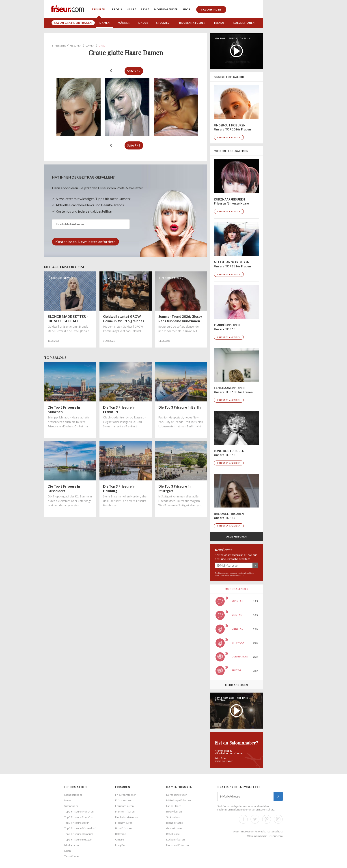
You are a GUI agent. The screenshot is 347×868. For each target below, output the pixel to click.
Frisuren (99, 9)
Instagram (278, 819)
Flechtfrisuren (124, 823)
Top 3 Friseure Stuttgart (78, 839)
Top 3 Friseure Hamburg (79, 834)
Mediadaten (72, 845)
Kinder (143, 23)
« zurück (111, 71)
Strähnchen (173, 817)
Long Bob (121, 845)
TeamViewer (72, 856)
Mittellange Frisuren (179, 800)
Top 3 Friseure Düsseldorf (80, 828)
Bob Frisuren (174, 811)
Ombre (120, 839)
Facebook (243, 819)
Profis (117, 9)
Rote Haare (173, 834)
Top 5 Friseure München (79, 811)
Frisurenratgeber (192, 23)
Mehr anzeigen (237, 685)
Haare (131, 9)
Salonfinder (211, 10)
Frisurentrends (124, 800)
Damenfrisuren (179, 787)
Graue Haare (174, 828)
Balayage (121, 834)
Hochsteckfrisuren (127, 817)
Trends (219, 23)
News (68, 800)
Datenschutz (238, 576)
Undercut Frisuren (178, 845)
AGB (236, 831)
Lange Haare (174, 806)
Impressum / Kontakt (253, 831)
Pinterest (267, 819)
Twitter (255, 819)
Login (68, 851)
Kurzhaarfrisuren (177, 795)
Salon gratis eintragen (73, 23)
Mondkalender (166, 9)
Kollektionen (244, 23)
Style (145, 9)
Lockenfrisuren (176, 839)
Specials (163, 23)
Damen (105, 23)
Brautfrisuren (123, 828)
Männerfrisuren (125, 811)
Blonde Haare (175, 823)
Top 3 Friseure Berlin (77, 823)
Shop (186, 9)
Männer (124, 23)
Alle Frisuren (237, 536)
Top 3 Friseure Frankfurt (79, 817)
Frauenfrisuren (124, 806)
